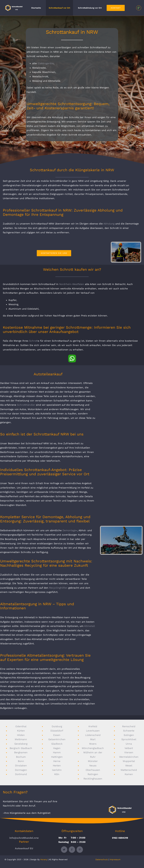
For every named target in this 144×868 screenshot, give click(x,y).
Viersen (129, 752)
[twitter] (64, 850)
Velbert (129, 748)
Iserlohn (57, 770)
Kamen (129, 774)
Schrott (34, 341)
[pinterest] (80, 850)
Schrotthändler (26, 405)
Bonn (21, 761)
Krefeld (93, 726)
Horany (44, 859)
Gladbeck (57, 744)
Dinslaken (21, 766)
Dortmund (21, 774)
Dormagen (21, 770)
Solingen (129, 735)
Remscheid (129, 726)
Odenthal (21, 726)
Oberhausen (93, 770)
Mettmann (21, 739)
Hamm (57, 752)
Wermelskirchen (129, 757)
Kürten (21, 731)
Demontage (69, 530)
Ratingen (93, 774)
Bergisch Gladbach (21, 748)
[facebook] (72, 850)
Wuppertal (129, 761)
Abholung (109, 224)
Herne (57, 761)
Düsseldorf (57, 731)
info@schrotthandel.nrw (24, 838)
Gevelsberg (21, 744)
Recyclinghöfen (58, 588)
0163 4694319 (120, 838)
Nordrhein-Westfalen (72, 284)
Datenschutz (102, 859)
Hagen (57, 748)
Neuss (93, 766)
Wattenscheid (129, 770)
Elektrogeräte (46, 63)
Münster (93, 761)
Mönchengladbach (93, 748)
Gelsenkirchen (57, 739)
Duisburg (57, 726)
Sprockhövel (129, 739)
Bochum (21, 757)
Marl (93, 739)
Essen (57, 735)
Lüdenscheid (93, 735)
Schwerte (129, 731)
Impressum (115, 859)
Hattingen (57, 757)
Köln (57, 774)
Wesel (129, 766)
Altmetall (89, 626)
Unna (129, 744)
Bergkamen (21, 752)
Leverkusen (93, 731)
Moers (93, 744)
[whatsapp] (72, 356)
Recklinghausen (93, 779)
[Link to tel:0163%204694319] (139, 8)
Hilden (21, 735)
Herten (57, 766)
